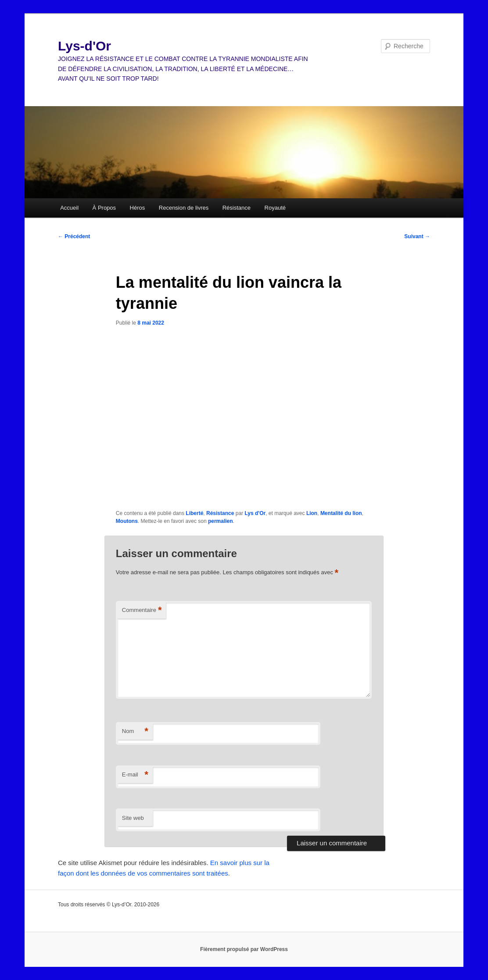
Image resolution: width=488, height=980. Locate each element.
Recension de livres (184, 208)
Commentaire (142, 610)
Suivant (417, 236)
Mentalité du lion (341, 513)
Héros (138, 208)
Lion (312, 513)
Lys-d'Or (84, 46)
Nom (135, 731)
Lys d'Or (255, 513)
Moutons (127, 521)
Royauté (275, 208)
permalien (221, 521)
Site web (133, 818)
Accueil (69, 208)
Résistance (237, 208)
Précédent (74, 236)
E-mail (135, 775)
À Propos (104, 208)
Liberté (194, 513)
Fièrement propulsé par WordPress (244, 949)
